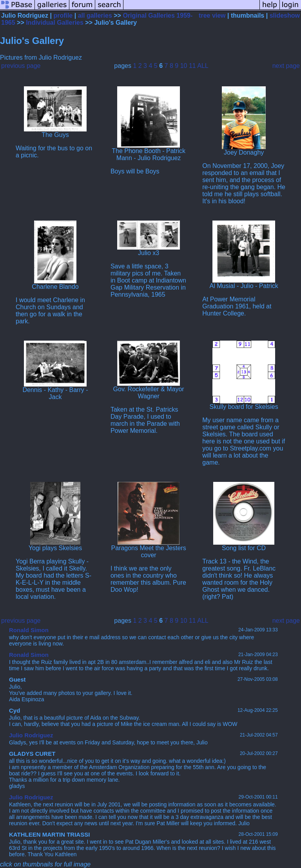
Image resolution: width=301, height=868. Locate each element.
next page (286, 66)
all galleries (95, 15)
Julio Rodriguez (31, 735)
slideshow (285, 15)
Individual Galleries (55, 23)
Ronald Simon (29, 630)
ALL (203, 66)
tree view (212, 15)
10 (184, 66)
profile (63, 15)
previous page (21, 66)
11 (192, 66)
